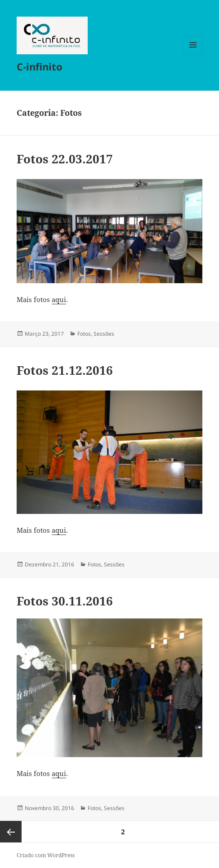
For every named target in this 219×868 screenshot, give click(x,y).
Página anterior (11, 832)
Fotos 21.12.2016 (65, 370)
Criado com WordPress (46, 855)
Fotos (84, 334)
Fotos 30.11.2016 (65, 601)
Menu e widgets (193, 54)
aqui (59, 299)
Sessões (104, 334)
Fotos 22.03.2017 (65, 159)
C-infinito (40, 66)
